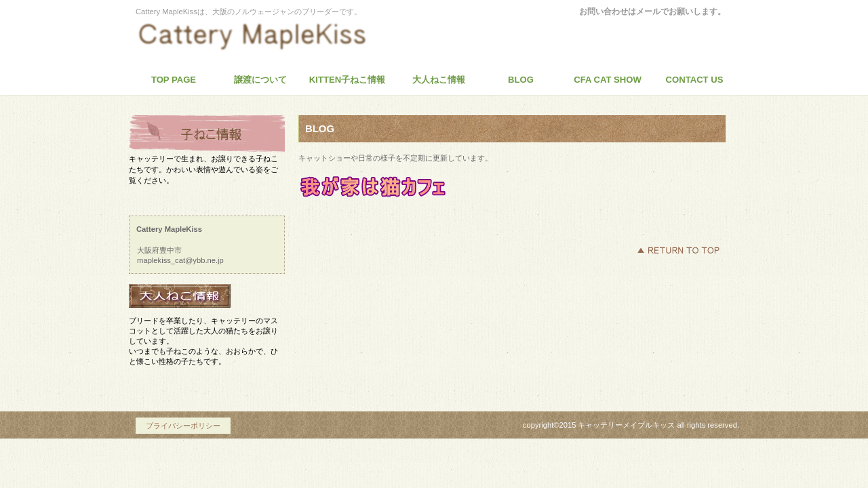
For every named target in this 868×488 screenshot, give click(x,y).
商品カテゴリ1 (207, 134)
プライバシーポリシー (183, 426)
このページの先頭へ (678, 250)
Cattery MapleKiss (261, 37)
